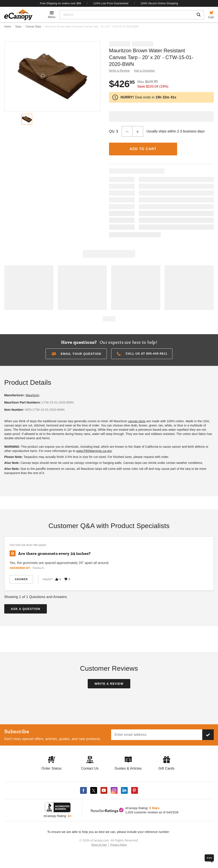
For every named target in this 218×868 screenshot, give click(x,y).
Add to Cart (143, 149)
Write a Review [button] (119, 71)
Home (8, 27)
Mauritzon (33, 395)
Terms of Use (99, 845)
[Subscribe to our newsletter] (208, 735)
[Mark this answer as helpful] (57, 579)
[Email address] (157, 735)
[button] (76, 354)
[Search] (127, 15)
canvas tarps (137, 421)
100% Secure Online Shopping (159, 3)
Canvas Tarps (33, 27)
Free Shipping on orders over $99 (61, 3)
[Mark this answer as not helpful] (66, 579)
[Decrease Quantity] (127, 131)
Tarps (18, 27)
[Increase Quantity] (138, 131)
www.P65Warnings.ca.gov (94, 451)
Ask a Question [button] (144, 71)
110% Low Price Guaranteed (111, 3)
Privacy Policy (119, 845)
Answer (21, 579)
